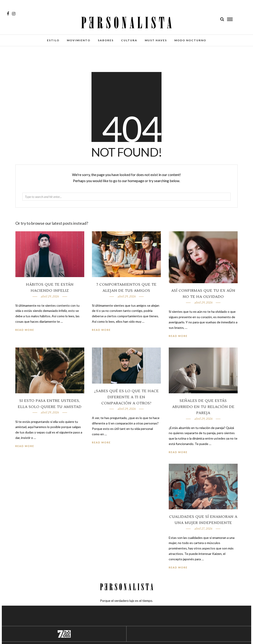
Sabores (106, 40)
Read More (178, 336)
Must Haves (156, 40)
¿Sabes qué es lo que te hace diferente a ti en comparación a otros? (126, 397)
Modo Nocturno (190, 40)
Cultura (129, 40)
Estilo (53, 40)
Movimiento (79, 40)
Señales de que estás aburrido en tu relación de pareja (203, 407)
